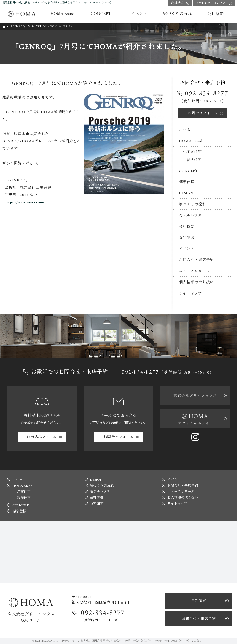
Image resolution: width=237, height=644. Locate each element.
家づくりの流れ (193, 204)
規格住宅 (194, 160)
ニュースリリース (194, 271)
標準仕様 (187, 182)
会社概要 (187, 226)
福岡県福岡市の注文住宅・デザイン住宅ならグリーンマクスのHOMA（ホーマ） (141, 641)
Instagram (195, 437)
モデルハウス (190, 215)
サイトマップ (190, 293)
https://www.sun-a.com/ (25, 202)
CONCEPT (188, 171)
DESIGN (186, 193)
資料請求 (187, 238)
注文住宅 (194, 152)
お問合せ (203, 113)
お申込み (42, 437)
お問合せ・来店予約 (196, 260)
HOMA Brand (191, 141)
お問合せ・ (212, 3)
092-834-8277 (207, 93)
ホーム (185, 130)
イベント (187, 249)
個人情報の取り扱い (196, 282)
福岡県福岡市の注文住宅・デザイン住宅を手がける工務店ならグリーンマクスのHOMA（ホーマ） (57, 3)
